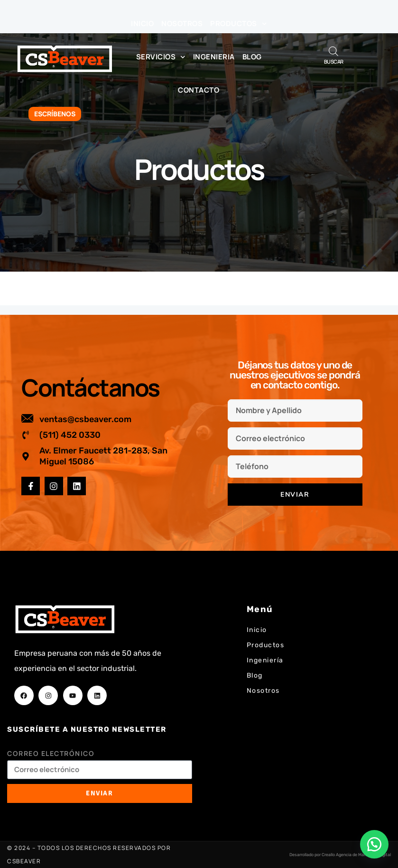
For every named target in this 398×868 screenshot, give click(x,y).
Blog (252, 57)
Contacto (199, 90)
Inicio (142, 24)
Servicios (161, 57)
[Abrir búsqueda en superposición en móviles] (333, 51)
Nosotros (182, 24)
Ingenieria (214, 57)
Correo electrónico (51, 753)
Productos (238, 24)
